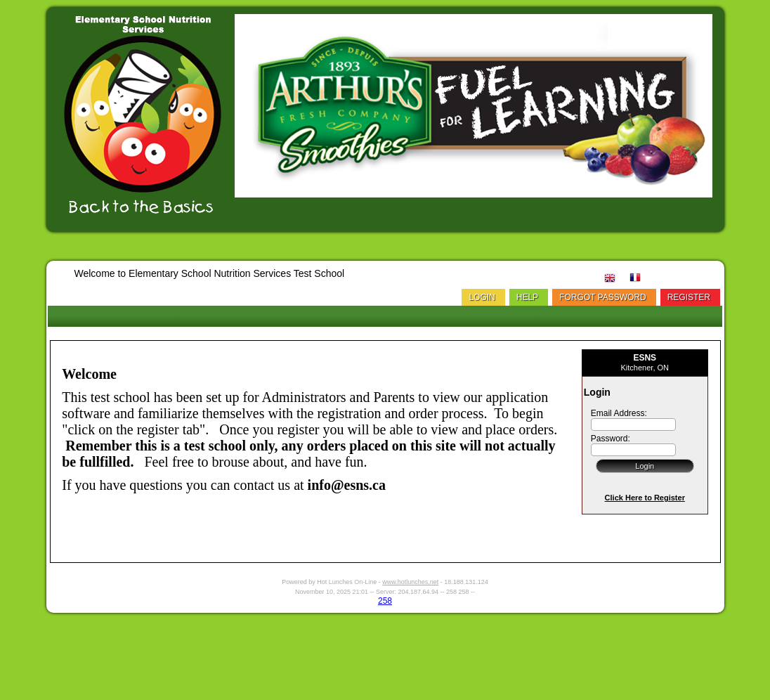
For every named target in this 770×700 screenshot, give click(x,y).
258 (385, 601)
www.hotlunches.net (410, 582)
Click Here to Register (645, 498)
